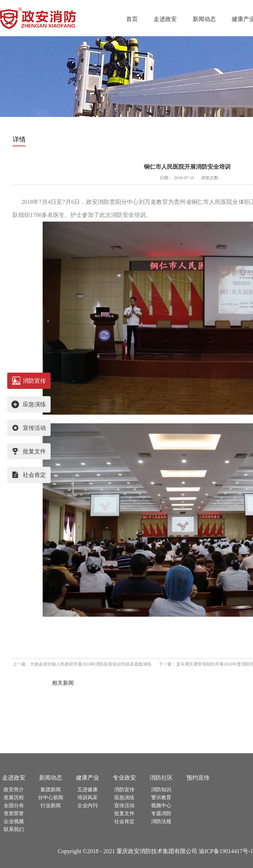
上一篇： (82, 664)
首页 (132, 19)
